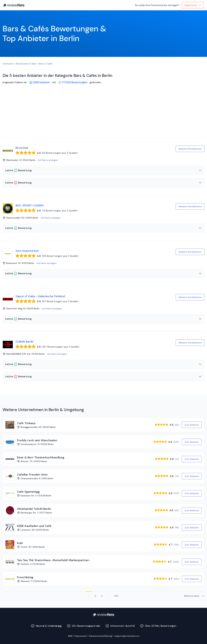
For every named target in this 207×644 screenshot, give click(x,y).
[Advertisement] (103, 113)
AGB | (71, 636)
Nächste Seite (194, 596)
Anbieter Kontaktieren (190, 149)
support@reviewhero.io (127, 636)
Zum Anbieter (192, 425)
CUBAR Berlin (25, 342)
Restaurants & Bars (26, 64)
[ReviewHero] (103, 615)
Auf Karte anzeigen (48, 160)
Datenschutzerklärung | (101, 636)
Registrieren (193, 5)
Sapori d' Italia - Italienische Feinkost (41, 296)
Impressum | (81, 636)
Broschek (22, 148)
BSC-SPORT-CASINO (30, 205)
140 (116, 596)
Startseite (8, 64)
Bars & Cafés (46, 64)
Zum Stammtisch (27, 251)
